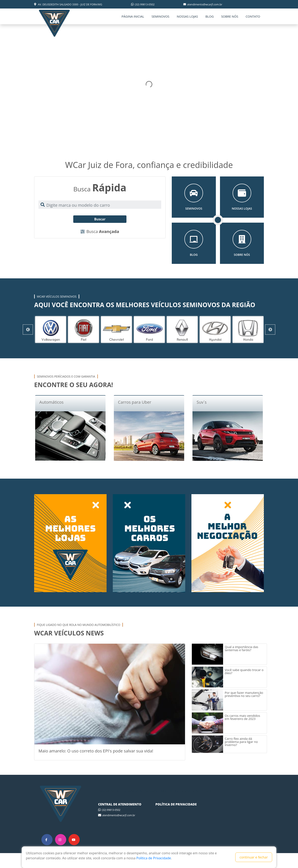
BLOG (210, 16)
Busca (100, 231)
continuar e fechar (254, 857)
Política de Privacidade (154, 858)
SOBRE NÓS (230, 16)
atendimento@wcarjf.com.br (203, 4)
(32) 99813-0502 (143, 4)
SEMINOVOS (160, 16)
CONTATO (253, 16)
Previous (28, 330)
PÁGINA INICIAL (133, 16)
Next (270, 330)
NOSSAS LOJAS (187, 16)
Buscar (100, 219)
